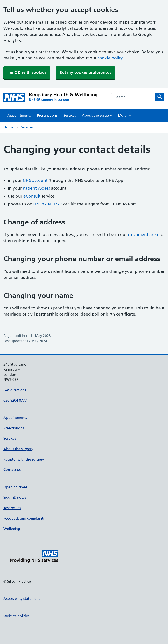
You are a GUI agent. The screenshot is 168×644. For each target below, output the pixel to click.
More (125, 115)
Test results (12, 508)
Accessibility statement (22, 599)
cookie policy (110, 58)
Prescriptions (47, 115)
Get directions (15, 390)
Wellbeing (12, 529)
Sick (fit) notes (15, 497)
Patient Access (36, 188)
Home (8, 127)
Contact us (12, 470)
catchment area (143, 235)
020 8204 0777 (48, 204)
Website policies (16, 616)
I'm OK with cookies (27, 72)
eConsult (32, 196)
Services (70, 115)
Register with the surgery (24, 459)
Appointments (19, 115)
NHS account (35, 180)
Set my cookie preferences (86, 72)
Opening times (15, 487)
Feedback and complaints (24, 518)
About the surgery (97, 115)
